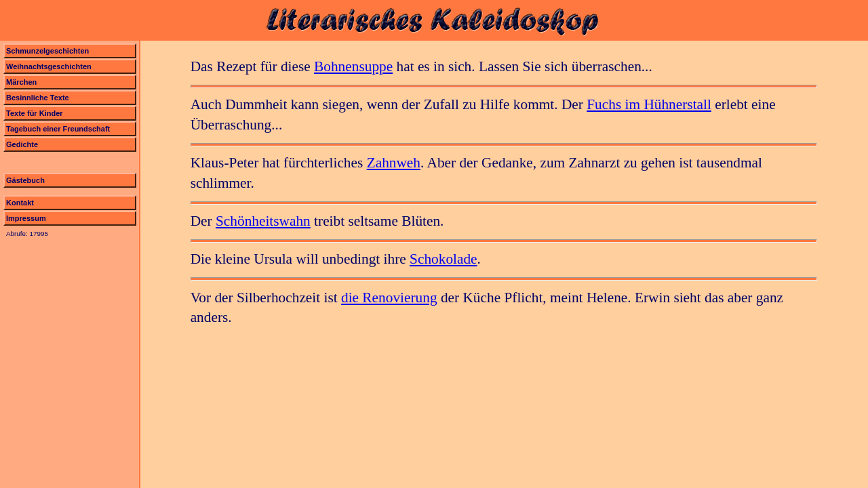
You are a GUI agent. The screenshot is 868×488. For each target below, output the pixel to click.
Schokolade (443, 259)
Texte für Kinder (35, 113)
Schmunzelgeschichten (47, 51)
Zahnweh (394, 163)
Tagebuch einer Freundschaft (58, 129)
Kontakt (20, 203)
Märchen (21, 82)
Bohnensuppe (353, 66)
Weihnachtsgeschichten (49, 66)
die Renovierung (389, 298)
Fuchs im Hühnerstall (649, 104)
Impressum (26, 218)
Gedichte (22, 144)
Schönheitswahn (263, 221)
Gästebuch (25, 180)
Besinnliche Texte (38, 98)
